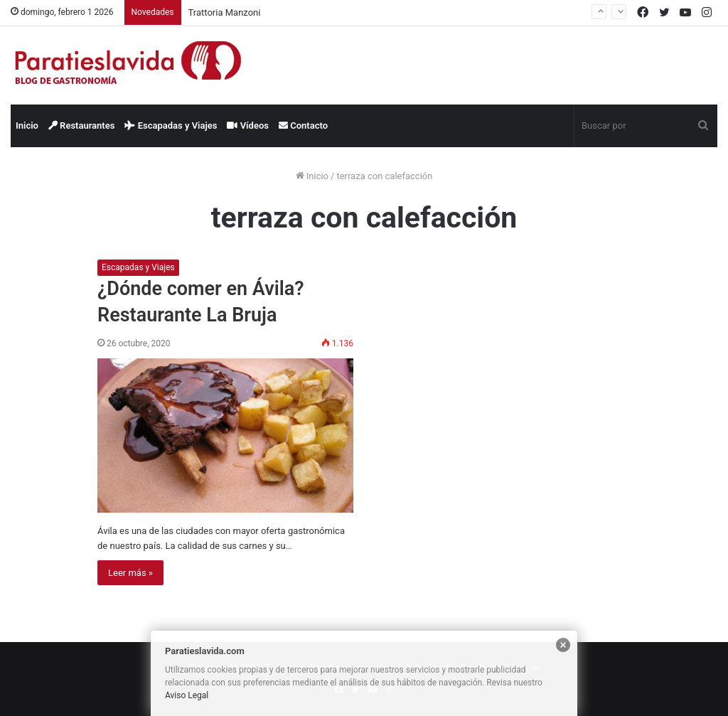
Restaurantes (82, 125)
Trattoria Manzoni (225, 12)
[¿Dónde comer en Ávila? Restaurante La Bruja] (225, 436)
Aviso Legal (187, 695)
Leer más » (130, 573)
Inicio (27, 125)
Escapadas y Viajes (171, 125)
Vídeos (248, 125)
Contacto (303, 125)
